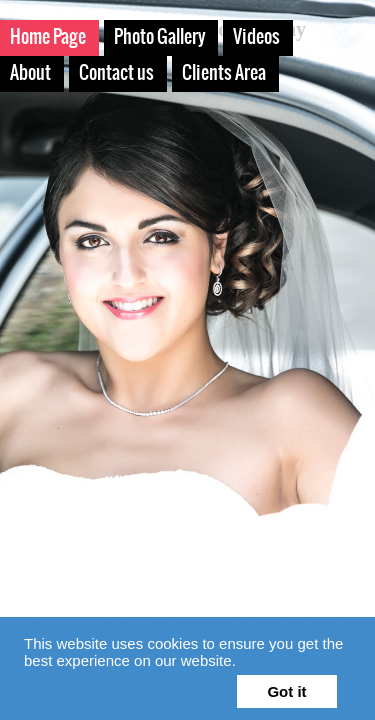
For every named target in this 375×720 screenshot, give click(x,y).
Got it (286, 691)
